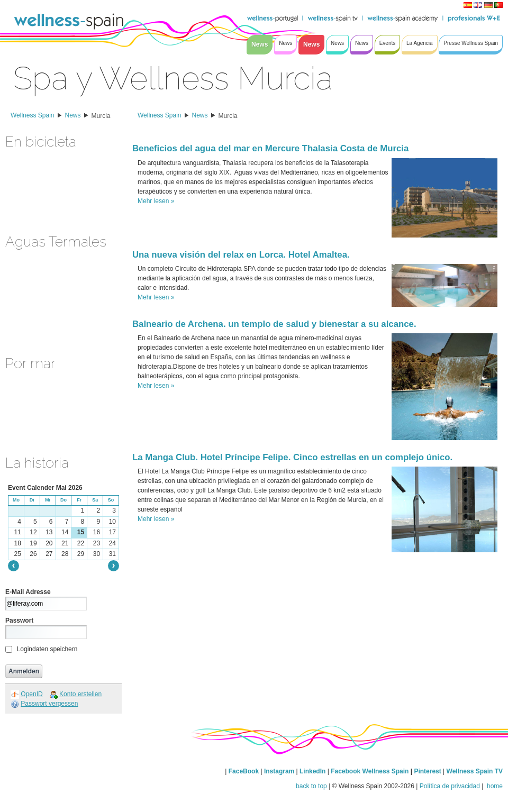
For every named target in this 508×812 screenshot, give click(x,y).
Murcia (101, 116)
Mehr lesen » (156, 201)
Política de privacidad (450, 786)
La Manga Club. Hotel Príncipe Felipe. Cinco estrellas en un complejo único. (292, 457)
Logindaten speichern (47, 649)
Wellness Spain (33, 115)
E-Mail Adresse (28, 592)
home (494, 786)
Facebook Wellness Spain (370, 771)
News (73, 115)
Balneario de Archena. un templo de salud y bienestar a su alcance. (274, 324)
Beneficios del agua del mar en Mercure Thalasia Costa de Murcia (270, 148)
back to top (311, 786)
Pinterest (428, 771)
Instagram (279, 771)
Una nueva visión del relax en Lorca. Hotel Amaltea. (241, 255)
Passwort (19, 621)
